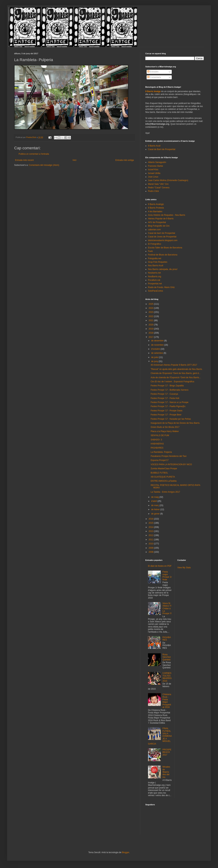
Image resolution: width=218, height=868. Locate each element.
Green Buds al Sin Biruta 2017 (165, 427)
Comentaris (154, 77)
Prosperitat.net (155, 284)
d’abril (154, 501)
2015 (151, 523)
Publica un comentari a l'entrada (34, 154)
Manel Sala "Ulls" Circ (158, 184)
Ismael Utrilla (154, 173)
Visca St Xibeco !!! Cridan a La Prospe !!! (167, 608)
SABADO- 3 (156, 440)
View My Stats (184, 568)
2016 (151, 519)
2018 (151, 333)
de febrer (156, 509)
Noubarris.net (154, 273)
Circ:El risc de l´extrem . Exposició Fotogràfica (172, 382)
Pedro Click (153, 191)
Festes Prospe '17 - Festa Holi (165, 398)
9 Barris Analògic (156, 204)
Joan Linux (153, 177)
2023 (151, 312)
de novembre (158, 345)
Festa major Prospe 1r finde (167, 576)
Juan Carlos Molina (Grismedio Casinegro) (168, 180)
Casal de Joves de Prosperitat (162, 237)
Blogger (126, 852)
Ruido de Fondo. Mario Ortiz (161, 287)
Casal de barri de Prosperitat (162, 233)
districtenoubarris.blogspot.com (163, 240)
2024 (151, 308)
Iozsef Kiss (153, 170)
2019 (151, 329)
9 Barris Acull (154, 146)
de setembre (157, 353)
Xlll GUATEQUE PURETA (163, 477)
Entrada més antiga (125, 160)
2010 (151, 544)
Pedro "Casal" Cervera (159, 188)
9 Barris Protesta (156, 208)
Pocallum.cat (154, 280)
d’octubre (156, 349)
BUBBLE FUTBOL (159, 473)
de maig (155, 497)
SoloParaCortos (156, 291)
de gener (156, 514)
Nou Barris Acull (156, 266)
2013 (151, 531)
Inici (75, 160)
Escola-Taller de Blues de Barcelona (165, 248)
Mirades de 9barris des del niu (166, 772)
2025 (151, 304)
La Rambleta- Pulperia (161, 452)
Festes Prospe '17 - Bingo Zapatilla (167, 386)
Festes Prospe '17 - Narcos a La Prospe (170, 402)
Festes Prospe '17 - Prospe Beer (166, 415)
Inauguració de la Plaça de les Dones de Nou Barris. (175, 423)
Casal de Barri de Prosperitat (162, 149)
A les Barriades (155, 212)
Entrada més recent (24, 160)
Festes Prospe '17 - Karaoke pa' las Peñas (171, 419)
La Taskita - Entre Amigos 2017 (165, 492)
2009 (151, 548)
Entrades (153, 72)
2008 (151, 552)
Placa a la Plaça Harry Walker (165, 431)
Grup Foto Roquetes (158, 262)
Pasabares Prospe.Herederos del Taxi (169, 456)
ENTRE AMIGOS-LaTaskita (164, 481)
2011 (151, 540)
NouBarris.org (155, 277)
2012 (151, 535)
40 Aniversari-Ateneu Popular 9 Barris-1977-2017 (174, 365)
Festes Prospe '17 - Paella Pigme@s (168, 406)
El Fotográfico (155, 244)
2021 (151, 320)
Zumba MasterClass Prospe (164, 469)
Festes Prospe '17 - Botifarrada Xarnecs (170, 390)
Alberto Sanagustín (157, 162)
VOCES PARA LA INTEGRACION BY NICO (171, 464)
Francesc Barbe (156, 166)
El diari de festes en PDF (160, 566)
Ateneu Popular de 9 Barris (161, 219)
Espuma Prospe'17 (160, 460)
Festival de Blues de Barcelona (163, 255)
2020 (151, 325)
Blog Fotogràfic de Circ (159, 226)
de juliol (155, 357)
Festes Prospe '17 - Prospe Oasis (167, 411)
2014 (151, 527)
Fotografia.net (155, 258)
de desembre (158, 341)
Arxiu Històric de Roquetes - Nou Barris (167, 215)
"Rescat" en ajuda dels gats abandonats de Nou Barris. (177, 369)
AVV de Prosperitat (157, 222)
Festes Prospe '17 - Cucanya (164, 394)
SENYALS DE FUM (160, 435)
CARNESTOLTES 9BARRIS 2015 (167, 677)
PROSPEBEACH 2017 (167, 752)
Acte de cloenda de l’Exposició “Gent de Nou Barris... (176, 377)
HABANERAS (157, 444)
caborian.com (154, 230)
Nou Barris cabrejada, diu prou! (163, 269)
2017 (151, 337)
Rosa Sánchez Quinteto (167, 657)
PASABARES (157, 448)
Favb (150, 251)
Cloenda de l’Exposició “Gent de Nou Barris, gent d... (176, 373)
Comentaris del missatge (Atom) (44, 165)
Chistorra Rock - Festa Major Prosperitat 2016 (167, 701)
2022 (151, 316)
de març (155, 505)
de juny (155, 361)
